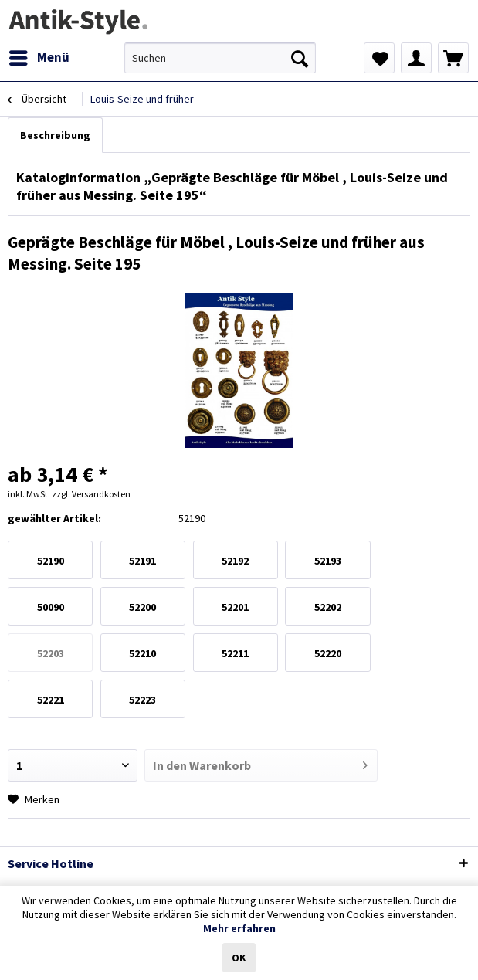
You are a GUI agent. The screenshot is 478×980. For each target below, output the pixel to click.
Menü (39, 56)
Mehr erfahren (239, 928)
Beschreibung (55, 135)
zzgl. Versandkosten (91, 494)
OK (239, 958)
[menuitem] (39, 58)
